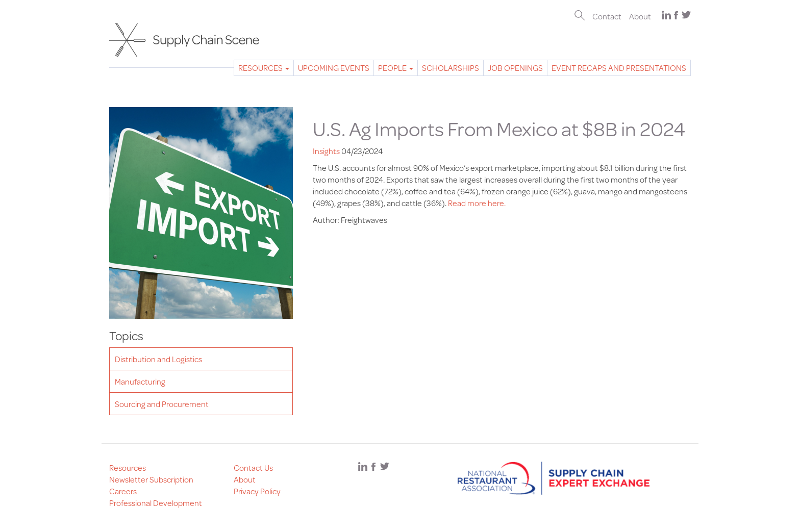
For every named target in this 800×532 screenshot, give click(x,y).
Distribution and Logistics (158, 359)
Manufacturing (140, 381)
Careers (123, 491)
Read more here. (476, 203)
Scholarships (451, 68)
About (640, 16)
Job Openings (515, 68)
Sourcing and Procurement (162, 404)
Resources (264, 68)
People (396, 68)
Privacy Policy (257, 491)
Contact (607, 16)
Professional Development (156, 503)
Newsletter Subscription (151, 479)
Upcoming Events (334, 68)
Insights (326, 151)
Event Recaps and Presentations (619, 68)
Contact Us (253, 467)
